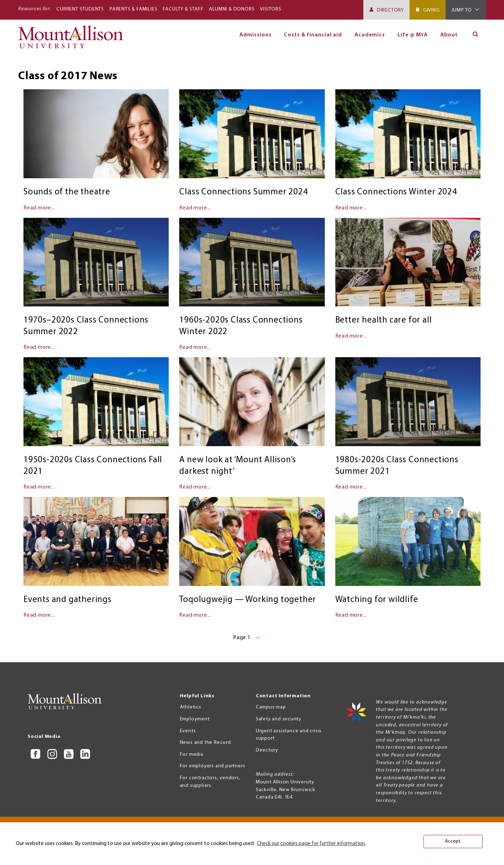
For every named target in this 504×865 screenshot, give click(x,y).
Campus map (271, 707)
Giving (432, 10)
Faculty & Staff (183, 9)
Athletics (191, 707)
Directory (390, 10)
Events (188, 731)
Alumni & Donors (232, 9)
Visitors (271, 9)
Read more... (39, 208)
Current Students (80, 9)
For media (192, 755)
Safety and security (279, 719)
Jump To (462, 10)
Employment (195, 719)
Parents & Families (133, 9)
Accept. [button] (453, 841)
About (449, 35)
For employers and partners (213, 766)
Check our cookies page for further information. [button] (311, 844)
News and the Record (205, 743)
